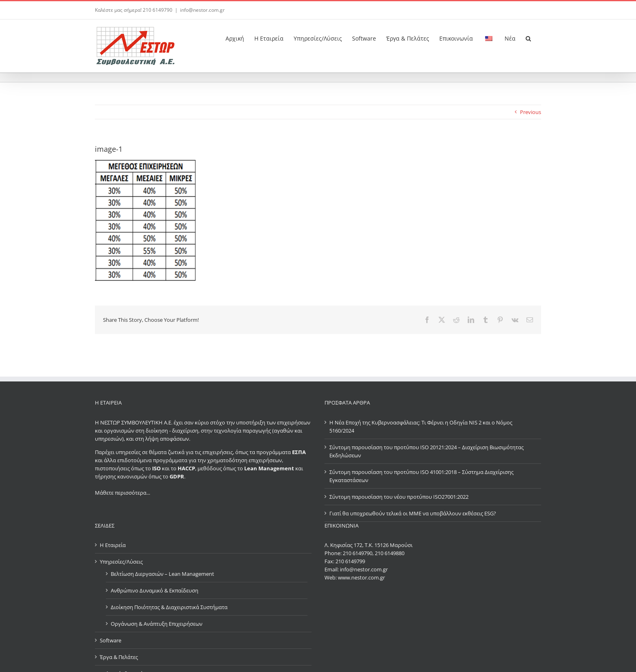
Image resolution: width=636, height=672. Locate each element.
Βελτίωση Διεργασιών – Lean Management (162, 574)
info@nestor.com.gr (202, 10)
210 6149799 (350, 561)
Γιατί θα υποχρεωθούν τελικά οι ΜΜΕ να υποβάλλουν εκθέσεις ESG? (413, 513)
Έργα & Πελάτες (119, 657)
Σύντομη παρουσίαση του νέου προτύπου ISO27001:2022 (399, 497)
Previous (531, 112)
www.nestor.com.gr (361, 577)
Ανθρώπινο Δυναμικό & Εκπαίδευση (155, 590)
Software (111, 640)
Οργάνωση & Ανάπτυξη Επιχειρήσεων (157, 624)
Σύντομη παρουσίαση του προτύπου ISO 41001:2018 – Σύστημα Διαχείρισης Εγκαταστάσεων (421, 476)
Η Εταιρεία (113, 545)
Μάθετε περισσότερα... (122, 493)
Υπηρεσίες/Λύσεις (121, 562)
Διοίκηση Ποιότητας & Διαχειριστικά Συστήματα (169, 607)
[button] (528, 37)
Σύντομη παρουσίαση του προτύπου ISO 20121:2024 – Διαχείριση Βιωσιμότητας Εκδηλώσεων (427, 451)
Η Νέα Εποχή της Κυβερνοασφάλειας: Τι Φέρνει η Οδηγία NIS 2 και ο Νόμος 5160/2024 (421, 426)
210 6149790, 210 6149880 (374, 553)
